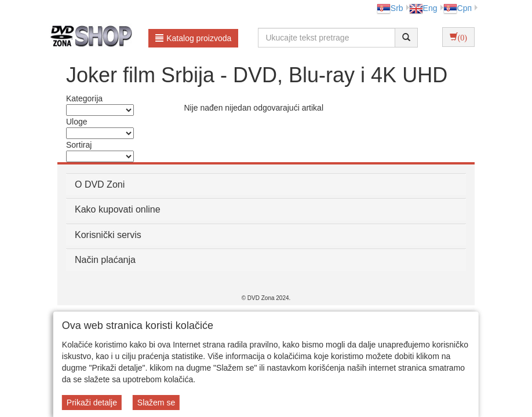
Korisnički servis (108, 235)
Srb (390, 8)
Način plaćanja (105, 260)
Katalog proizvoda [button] (193, 38)
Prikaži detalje (92, 403)
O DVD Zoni (100, 184)
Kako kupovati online (118, 209)
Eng (423, 8)
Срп (458, 8)
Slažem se (156, 403)
